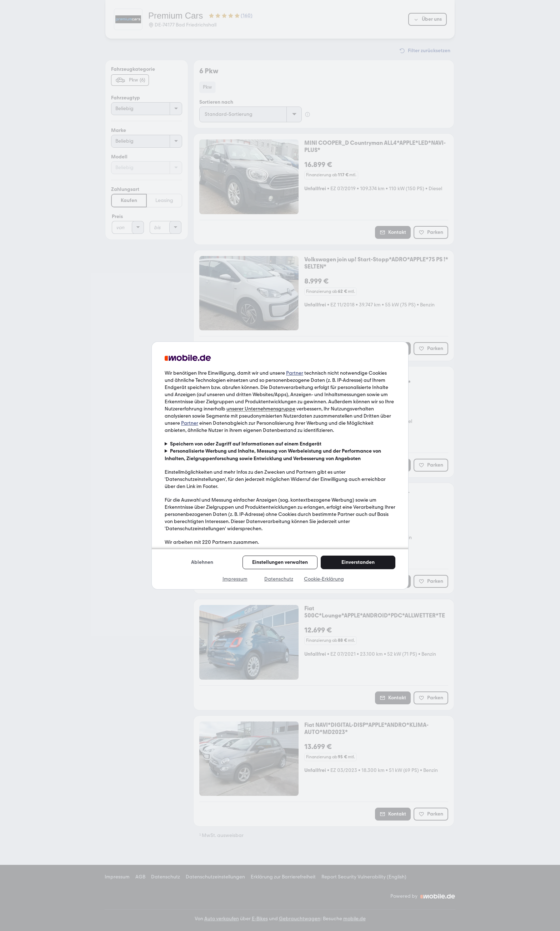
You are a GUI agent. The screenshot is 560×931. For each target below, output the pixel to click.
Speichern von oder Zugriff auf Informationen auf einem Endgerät (246, 444)
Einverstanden (358, 562)
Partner (295, 373)
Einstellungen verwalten (280, 562)
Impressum (235, 579)
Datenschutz (279, 579)
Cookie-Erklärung (324, 579)
